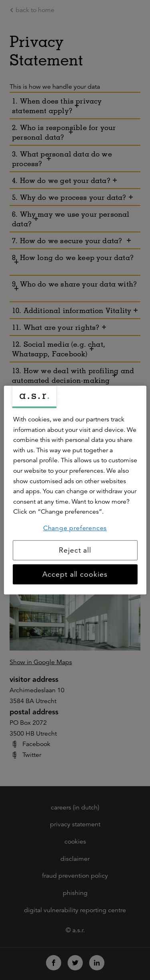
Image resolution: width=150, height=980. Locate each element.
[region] (75, 490)
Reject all (75, 550)
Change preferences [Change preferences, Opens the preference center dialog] (75, 528)
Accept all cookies (75, 574)
